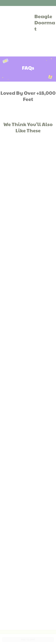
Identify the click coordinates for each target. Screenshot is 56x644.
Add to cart (28, 639)
